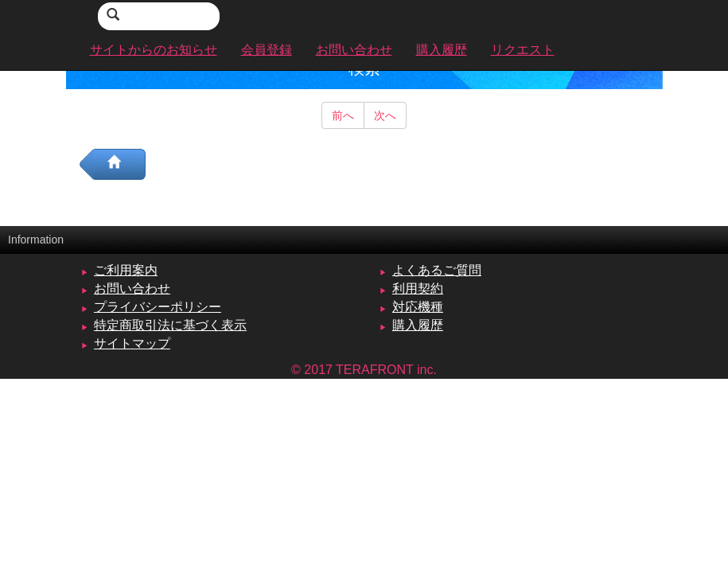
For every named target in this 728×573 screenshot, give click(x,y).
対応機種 (418, 307)
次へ (385, 115)
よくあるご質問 (437, 270)
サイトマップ (132, 343)
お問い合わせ (132, 288)
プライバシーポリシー (158, 307)
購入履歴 (418, 325)
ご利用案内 (126, 270)
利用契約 (418, 288)
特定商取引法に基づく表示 (170, 325)
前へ (343, 115)
